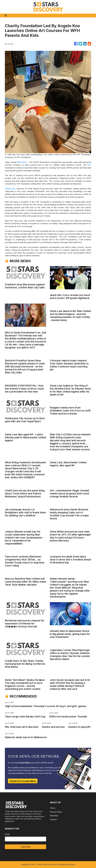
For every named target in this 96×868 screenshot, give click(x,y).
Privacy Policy (56, 812)
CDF (89, 165)
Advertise (54, 816)
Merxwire (22, 162)
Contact (53, 819)
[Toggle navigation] (6, 15)
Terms (53, 808)
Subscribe (26, 847)
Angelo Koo (10, 189)
